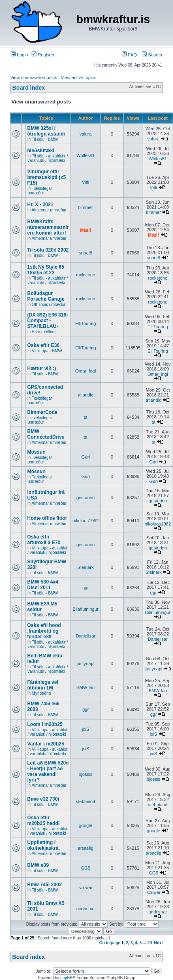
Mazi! (85, 230)
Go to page (110, 943)
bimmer (86, 207)
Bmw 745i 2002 (44, 885)
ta (86, 417)
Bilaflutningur (85, 609)
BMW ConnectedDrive (46, 434)
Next (158, 943)
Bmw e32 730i (43, 799)
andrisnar (85, 909)
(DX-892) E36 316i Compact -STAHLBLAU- (47, 321)
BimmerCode (42, 412)
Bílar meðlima (44, 332)
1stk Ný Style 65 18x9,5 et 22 (46, 270)
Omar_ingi (86, 371)
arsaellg (86, 848)
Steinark (85, 567)
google (86, 825)
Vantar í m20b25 (46, 744)
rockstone (85, 275)
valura (85, 134)
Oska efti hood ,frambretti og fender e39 (44, 631)
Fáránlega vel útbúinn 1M (43, 685)
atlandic (85, 395)
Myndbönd (42, 693)
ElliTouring (86, 323)
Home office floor (47, 518)
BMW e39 (38, 865)
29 (150, 943)
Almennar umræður (49, 210)
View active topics (78, 78)
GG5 (86, 868)
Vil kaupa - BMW (47, 351)
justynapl (85, 663)
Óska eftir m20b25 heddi (43, 821)
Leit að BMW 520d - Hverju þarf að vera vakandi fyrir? (48, 771)
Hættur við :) (42, 368)
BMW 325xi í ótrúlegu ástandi (46, 131)
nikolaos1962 (86, 521)
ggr (85, 588)
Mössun (36, 452)
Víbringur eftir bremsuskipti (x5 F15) (46, 177)
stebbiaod (85, 801)
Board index (29, 88)
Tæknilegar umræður (40, 191)
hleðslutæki (41, 151)
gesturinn (86, 498)
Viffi (85, 182)
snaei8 (85, 253)
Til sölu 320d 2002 (48, 250)
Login (19, 55)
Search (152, 55)
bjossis (85, 774)
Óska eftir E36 (43, 345)
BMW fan (86, 687)
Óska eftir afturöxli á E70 (44, 540)
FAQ (129, 55)
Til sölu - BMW (45, 139)
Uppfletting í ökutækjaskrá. (44, 845)
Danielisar (86, 636)
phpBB (66, 978)
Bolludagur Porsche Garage (46, 296)
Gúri (86, 457)
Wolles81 (86, 155)
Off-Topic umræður (49, 305)
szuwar (86, 887)
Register (43, 55)
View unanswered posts (34, 78)
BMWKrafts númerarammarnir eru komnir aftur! (48, 227)
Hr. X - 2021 (40, 205)
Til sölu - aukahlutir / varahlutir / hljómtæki (48, 158)
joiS (85, 729)
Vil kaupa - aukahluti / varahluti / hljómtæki (48, 550)
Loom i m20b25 (45, 724)
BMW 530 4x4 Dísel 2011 (43, 585)
